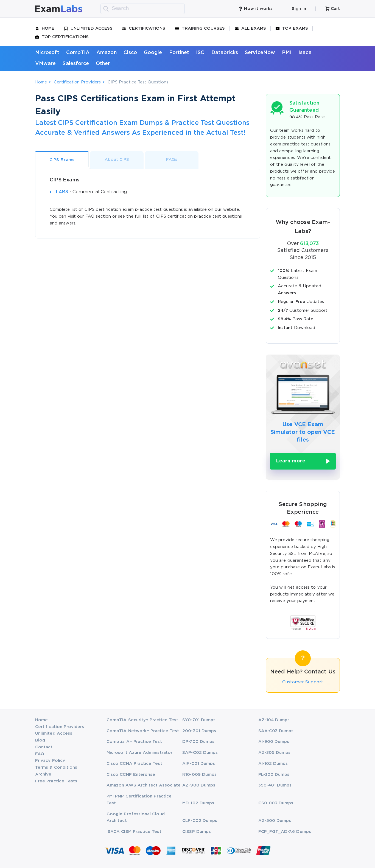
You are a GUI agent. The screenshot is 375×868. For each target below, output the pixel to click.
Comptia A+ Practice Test (134, 742)
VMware (45, 64)
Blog (40, 740)
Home (45, 29)
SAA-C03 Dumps (276, 731)
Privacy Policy (50, 761)
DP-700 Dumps (198, 742)
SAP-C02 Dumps (200, 753)
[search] (106, 9)
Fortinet (179, 53)
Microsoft (47, 53)
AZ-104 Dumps (274, 720)
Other (103, 64)
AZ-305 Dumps (275, 753)
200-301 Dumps (199, 731)
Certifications (144, 29)
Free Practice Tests (56, 781)
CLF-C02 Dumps (200, 821)
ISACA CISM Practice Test (134, 832)
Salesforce (76, 64)
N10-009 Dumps (199, 774)
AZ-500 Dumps (275, 821)
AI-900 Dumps (274, 742)
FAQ (40, 754)
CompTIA (78, 53)
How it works (256, 9)
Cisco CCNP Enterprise (131, 774)
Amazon (106, 53)
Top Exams (292, 29)
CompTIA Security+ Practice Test (142, 720)
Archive (43, 774)
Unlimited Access (88, 29)
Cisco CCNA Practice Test (134, 763)
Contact (44, 747)
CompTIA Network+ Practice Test (143, 731)
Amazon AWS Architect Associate (144, 785)
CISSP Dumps (197, 832)
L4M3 (62, 192)
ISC (200, 53)
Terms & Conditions (56, 767)
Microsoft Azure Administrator (139, 753)
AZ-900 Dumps (199, 785)
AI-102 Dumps (273, 763)
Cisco (130, 53)
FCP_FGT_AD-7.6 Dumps (285, 832)
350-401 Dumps (275, 785)
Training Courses (200, 29)
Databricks (225, 53)
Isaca (305, 53)
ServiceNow (260, 53)
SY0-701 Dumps (199, 720)
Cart (333, 9)
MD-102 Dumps (198, 803)
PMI (287, 53)
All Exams (251, 29)
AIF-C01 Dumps (199, 763)
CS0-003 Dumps (276, 803)
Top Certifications (62, 37)
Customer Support (303, 682)
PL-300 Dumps (274, 774)
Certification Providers (77, 82)
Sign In (299, 9)
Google (153, 53)
